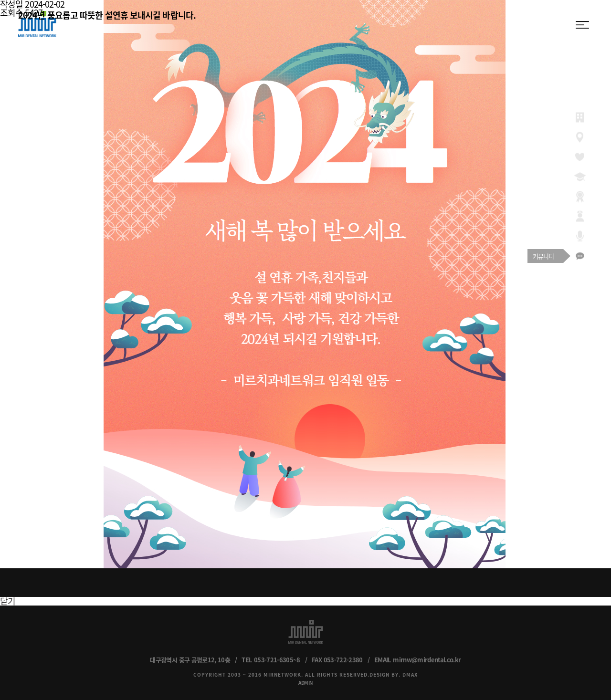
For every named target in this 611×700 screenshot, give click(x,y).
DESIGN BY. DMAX (394, 674)
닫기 (8, 601)
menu (582, 25)
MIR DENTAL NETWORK (37, 24)
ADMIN (305, 683)
